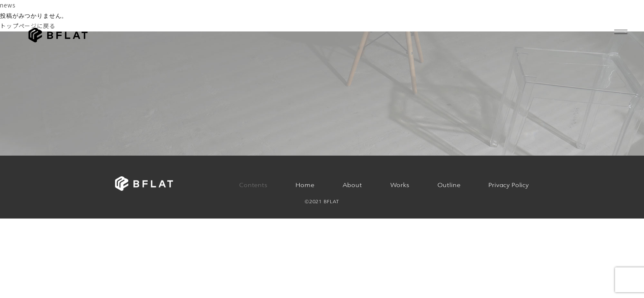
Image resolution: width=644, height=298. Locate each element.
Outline (449, 185)
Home (305, 185)
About (352, 185)
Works (400, 185)
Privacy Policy (509, 185)
